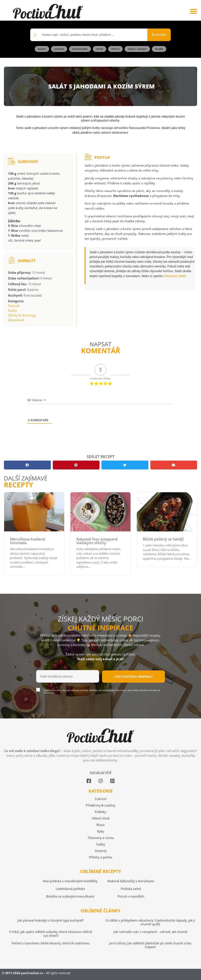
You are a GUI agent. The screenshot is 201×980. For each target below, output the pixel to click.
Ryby (100, 831)
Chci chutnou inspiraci (133, 677)
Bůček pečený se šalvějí (163, 539)
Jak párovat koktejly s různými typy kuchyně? (51, 920)
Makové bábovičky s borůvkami (131, 881)
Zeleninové (16, 320)
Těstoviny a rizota (101, 838)
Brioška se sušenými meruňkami (70, 896)
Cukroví (100, 799)
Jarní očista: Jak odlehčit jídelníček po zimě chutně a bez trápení (150, 945)
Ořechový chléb (175, 276)
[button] (193, 11)
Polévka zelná (131, 889)
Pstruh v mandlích (131, 896)
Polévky (100, 812)
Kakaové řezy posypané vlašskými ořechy (97, 541)
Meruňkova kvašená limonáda (28, 541)
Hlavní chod (101, 818)
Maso (100, 825)
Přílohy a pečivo (101, 857)
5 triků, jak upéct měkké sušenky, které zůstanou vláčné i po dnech (51, 934)
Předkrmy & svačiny (100, 805)
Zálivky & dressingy (22, 315)
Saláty (12, 311)
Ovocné (14, 306)
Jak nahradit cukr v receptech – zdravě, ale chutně (150, 932)
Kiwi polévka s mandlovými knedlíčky (70, 881)
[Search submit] (159, 35)
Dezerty (101, 851)
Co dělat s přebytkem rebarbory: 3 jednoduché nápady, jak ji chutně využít (150, 922)
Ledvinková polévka (70, 889)
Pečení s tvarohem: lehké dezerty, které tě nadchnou (51, 943)
